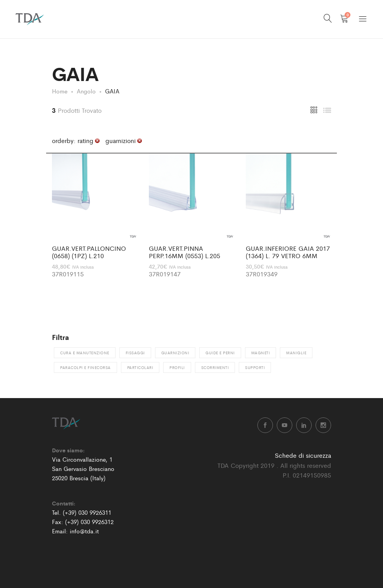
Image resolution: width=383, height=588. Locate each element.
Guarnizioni (175, 353)
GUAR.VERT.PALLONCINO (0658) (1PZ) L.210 (89, 252)
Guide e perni (220, 353)
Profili (177, 367)
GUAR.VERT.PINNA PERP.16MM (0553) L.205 (185, 252)
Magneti (261, 353)
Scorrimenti (215, 367)
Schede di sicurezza (303, 455)
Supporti (255, 367)
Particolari (140, 367)
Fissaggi (135, 353)
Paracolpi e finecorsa (85, 367)
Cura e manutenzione (85, 353)
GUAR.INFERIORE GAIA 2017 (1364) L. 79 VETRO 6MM (288, 252)
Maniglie (296, 353)
